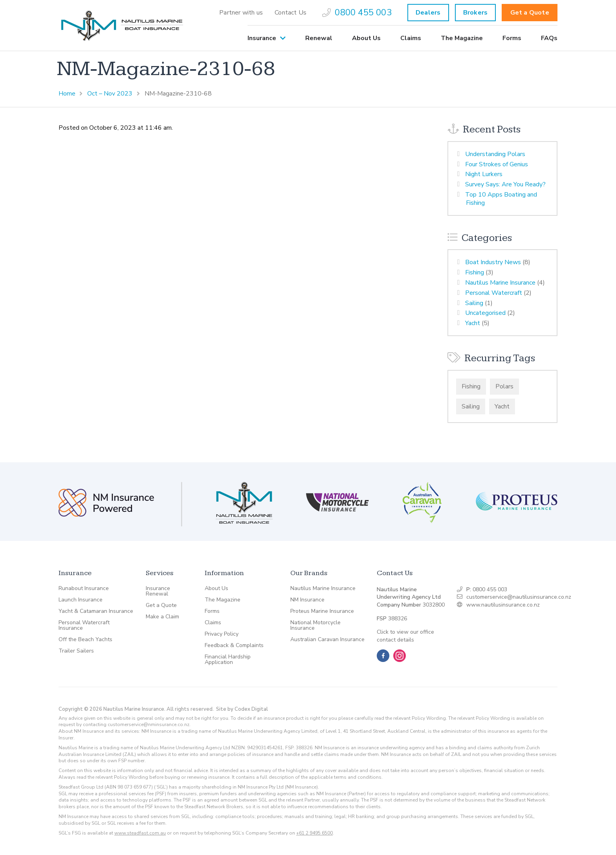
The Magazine (462, 38)
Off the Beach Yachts (85, 640)
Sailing (474, 303)
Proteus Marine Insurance (322, 611)
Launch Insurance (81, 600)
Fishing (475, 272)
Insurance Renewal (158, 591)
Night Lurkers (484, 174)
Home (67, 94)
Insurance (262, 38)
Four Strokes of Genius (497, 164)
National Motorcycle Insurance (315, 625)
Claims (411, 38)
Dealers (428, 13)
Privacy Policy (222, 634)
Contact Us (291, 13)
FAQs (549, 38)
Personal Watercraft (494, 293)
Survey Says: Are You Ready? (505, 184)
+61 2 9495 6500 (314, 833)
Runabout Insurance (84, 588)
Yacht (473, 323)
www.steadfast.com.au (140, 833)
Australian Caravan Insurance (327, 640)
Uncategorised (485, 313)
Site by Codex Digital (242, 709)
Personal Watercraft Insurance (84, 625)
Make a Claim (162, 617)
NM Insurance (307, 600)
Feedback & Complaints (234, 645)
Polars (504, 386)
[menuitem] (241, 13)
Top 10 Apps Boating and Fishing (501, 199)
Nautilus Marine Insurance (500, 283)
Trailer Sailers (76, 651)
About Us (366, 38)
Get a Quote (530, 13)
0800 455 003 (357, 13)
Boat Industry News (493, 262)
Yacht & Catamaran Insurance (96, 611)
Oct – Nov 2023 (110, 94)
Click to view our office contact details (405, 636)
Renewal (319, 38)
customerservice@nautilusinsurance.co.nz (519, 597)
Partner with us (241, 13)
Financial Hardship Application (228, 660)
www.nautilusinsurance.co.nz (503, 605)
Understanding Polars (495, 154)
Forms (512, 38)
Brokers (475, 13)
